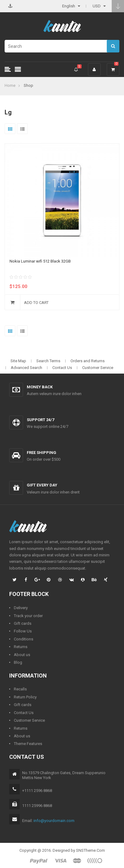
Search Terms (48, 361)
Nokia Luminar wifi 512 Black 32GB (40, 261)
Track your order (28, 616)
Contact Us (62, 368)
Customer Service (98, 368)
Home (10, 85)
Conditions (24, 639)
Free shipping (42, 453)
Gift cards (23, 623)
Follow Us (23, 631)
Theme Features (28, 744)
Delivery (21, 608)
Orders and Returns (88, 361)
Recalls (20, 689)
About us (22, 655)
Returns (21, 647)
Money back (40, 387)
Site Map (18, 361)
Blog (18, 662)
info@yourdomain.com (54, 821)
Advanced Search (26, 368)
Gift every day (42, 485)
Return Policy (25, 697)
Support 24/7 (40, 420)
